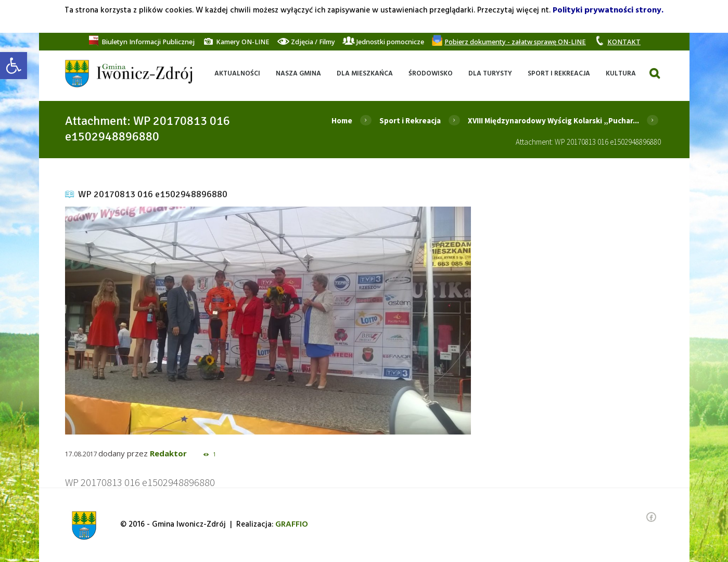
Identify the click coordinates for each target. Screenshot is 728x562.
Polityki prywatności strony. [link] (608, 10)
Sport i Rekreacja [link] (410, 120)
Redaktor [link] (168, 453)
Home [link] (342, 120)
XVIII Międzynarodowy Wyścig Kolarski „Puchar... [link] (553, 120)
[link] (14, 66)
